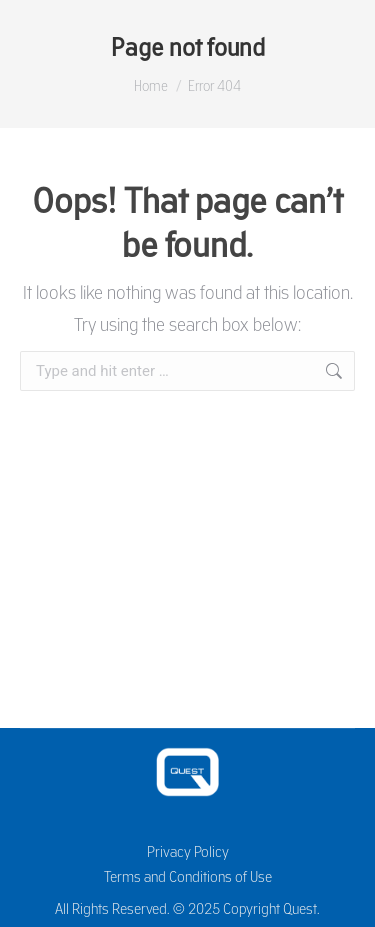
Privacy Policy (188, 851)
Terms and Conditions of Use (188, 876)
